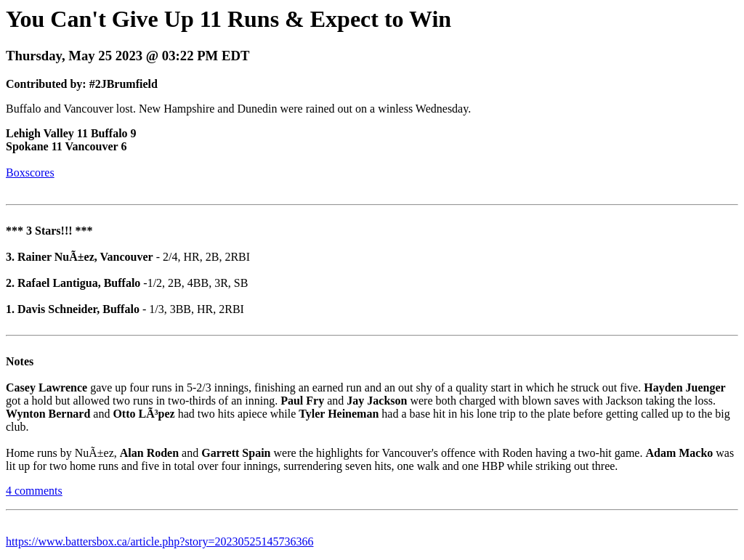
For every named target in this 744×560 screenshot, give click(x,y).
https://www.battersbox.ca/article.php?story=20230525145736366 (159, 541)
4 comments (34, 491)
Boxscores (30, 173)
